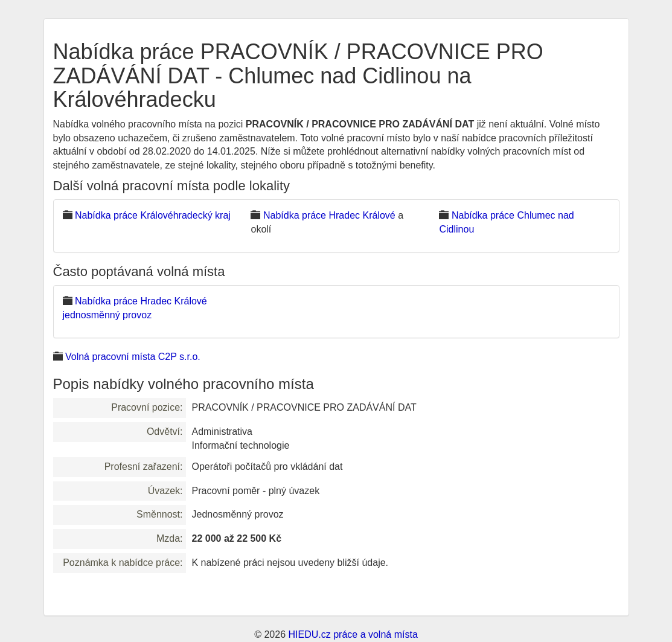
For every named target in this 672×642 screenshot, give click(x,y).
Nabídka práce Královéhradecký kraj (153, 215)
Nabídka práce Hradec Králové (329, 215)
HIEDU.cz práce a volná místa (353, 634)
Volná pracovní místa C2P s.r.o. (133, 357)
